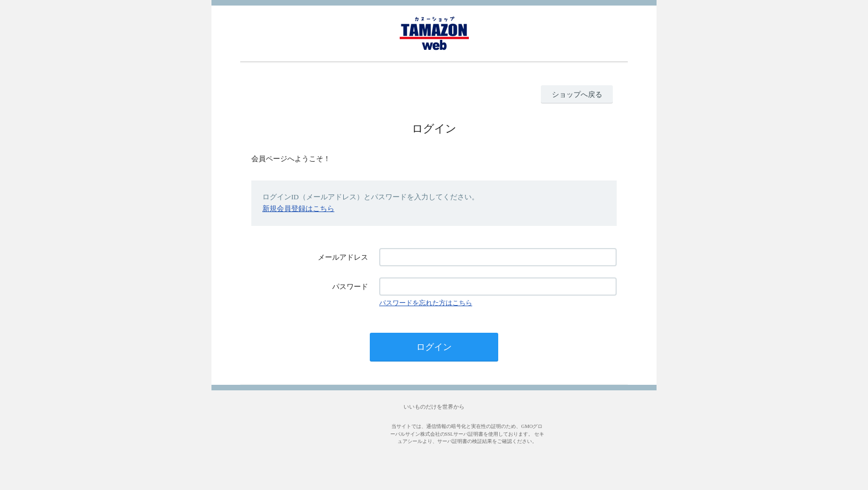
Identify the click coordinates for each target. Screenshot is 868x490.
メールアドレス (343, 257)
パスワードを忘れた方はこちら (426, 303)
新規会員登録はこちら (298, 208)
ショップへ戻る (577, 94)
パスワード (350, 287)
